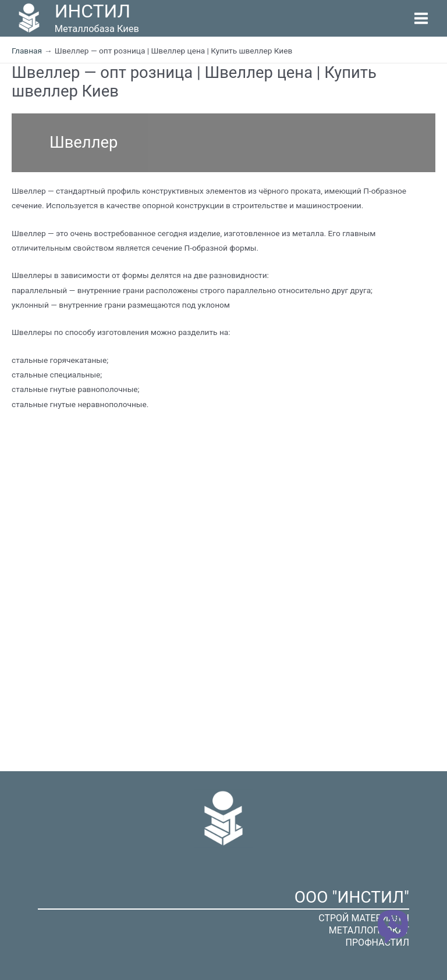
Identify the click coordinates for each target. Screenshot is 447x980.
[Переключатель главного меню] (421, 18)
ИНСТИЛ (93, 11)
